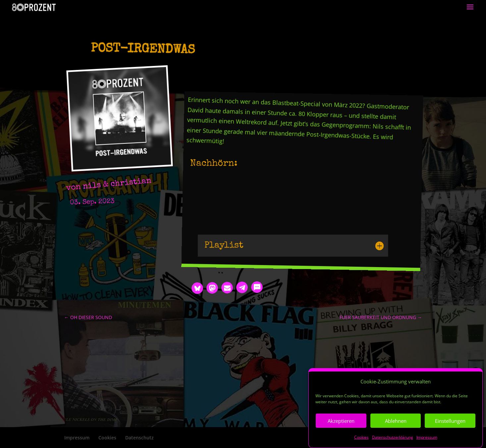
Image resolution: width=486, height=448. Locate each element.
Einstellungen (450, 421)
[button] (197, 288)
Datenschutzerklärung (393, 437)
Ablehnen (396, 421)
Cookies (361, 437)
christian (131, 183)
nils (92, 186)
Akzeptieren (341, 421)
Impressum (427, 437)
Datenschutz (139, 438)
